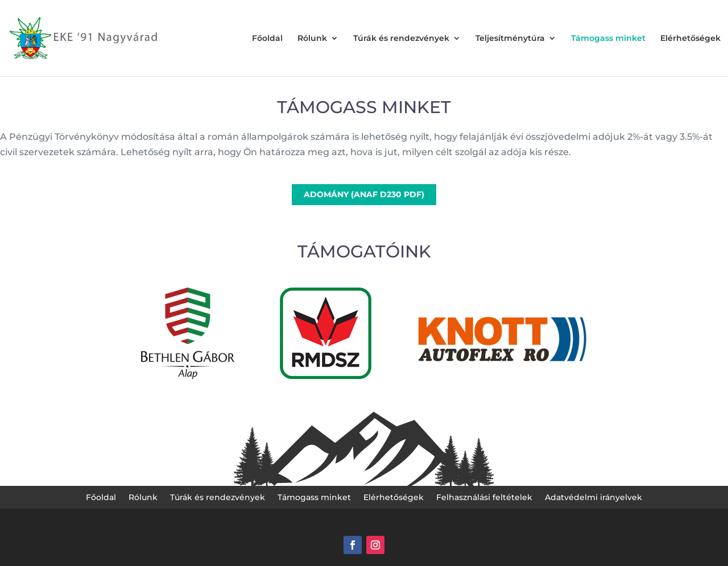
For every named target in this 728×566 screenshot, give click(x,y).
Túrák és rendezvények (401, 39)
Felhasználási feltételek (484, 498)
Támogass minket (608, 39)
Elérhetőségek (690, 39)
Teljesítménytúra (510, 39)
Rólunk (312, 39)
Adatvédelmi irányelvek (593, 498)
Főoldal (267, 39)
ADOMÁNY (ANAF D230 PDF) (364, 194)
